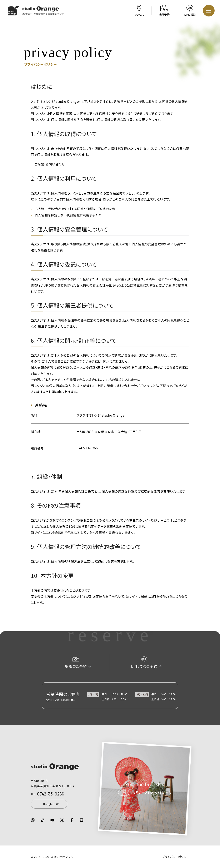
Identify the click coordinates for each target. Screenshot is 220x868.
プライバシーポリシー (176, 857)
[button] (36, 13)
